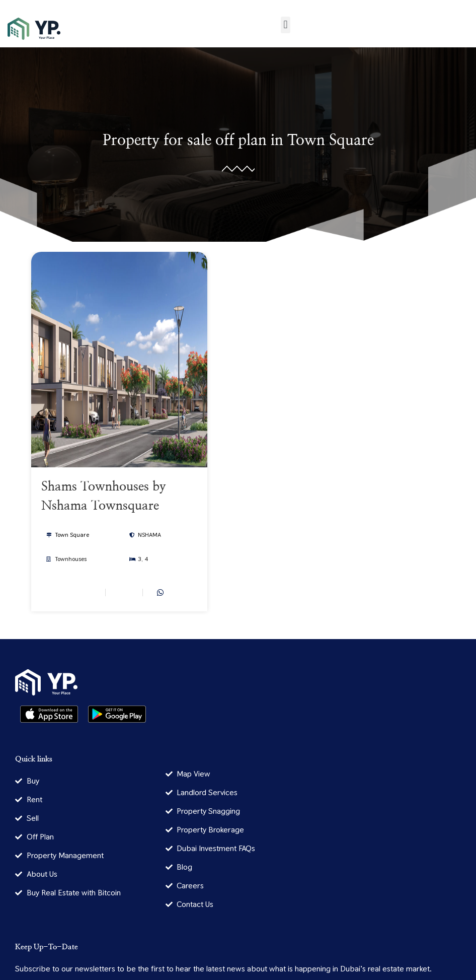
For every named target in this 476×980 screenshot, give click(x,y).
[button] (286, 25)
